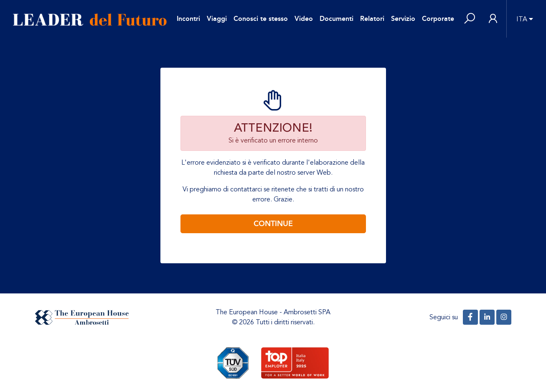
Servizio (403, 19)
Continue (273, 224)
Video (304, 19)
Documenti (336, 19)
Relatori (372, 19)
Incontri (188, 19)
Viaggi (217, 19)
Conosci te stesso (261, 19)
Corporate (438, 19)
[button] (470, 19)
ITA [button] (522, 19)
